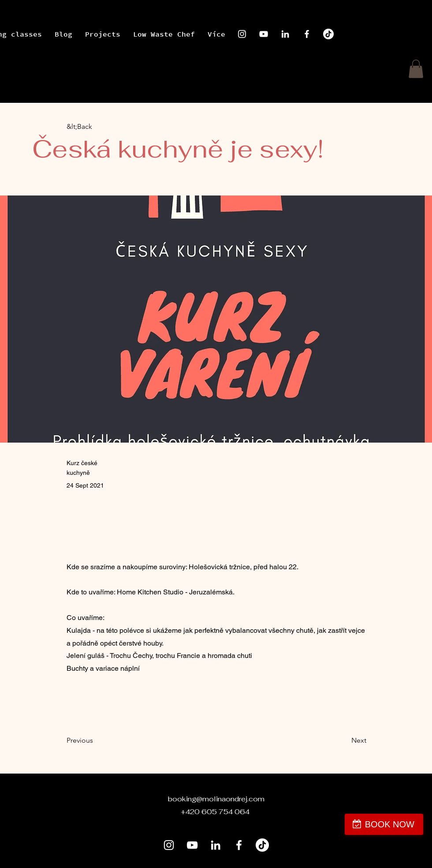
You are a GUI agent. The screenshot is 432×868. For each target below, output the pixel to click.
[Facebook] (307, 34)
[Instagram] (242, 34)
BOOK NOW (390, 824)
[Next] (344, 740)
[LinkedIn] (285, 34)
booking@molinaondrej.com (216, 799)
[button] (416, 69)
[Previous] (96, 740)
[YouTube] (264, 34)
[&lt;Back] (96, 127)
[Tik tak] (328, 34)
